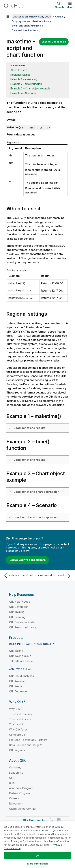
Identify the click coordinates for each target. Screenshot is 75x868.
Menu (70, 7)
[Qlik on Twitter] (52, 820)
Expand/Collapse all (54, 42)
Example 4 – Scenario (23, 93)
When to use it (19, 70)
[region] (37, 845)
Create (59, 17)
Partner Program (19, 793)
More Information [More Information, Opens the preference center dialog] (37, 864)
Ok (37, 856)
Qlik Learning (17, 617)
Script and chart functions (26, 26)
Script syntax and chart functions (30, 21)
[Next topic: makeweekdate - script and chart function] (55, 576)
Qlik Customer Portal (22, 622)
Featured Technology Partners (28, 740)
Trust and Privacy (20, 719)
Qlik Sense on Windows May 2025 (32, 17)
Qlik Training (17, 612)
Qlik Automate (18, 691)
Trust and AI (17, 724)
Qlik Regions (17, 750)
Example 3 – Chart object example (30, 88)
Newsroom (16, 803)
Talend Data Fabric (21, 661)
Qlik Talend (16, 651)
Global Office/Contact (23, 809)
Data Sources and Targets (26, 745)
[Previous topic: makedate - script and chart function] (20, 576)
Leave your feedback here (28, 560)
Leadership (16, 773)
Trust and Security (21, 714)
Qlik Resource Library (23, 627)
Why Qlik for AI (18, 729)
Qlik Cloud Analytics (21, 676)
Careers (14, 798)
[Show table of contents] (7, 17)
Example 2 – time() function (26, 84)
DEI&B (13, 783)
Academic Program (21, 788)
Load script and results (30, 428)
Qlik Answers (17, 681)
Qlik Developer (18, 607)
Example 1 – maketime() (24, 79)
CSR (12, 778)
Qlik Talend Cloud (20, 656)
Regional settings (20, 75)
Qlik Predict (16, 686)
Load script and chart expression (36, 492)
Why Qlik (15, 709)
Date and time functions (25, 30)
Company (15, 767)
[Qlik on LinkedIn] (59, 820)
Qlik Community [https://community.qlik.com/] (34, 820)
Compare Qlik (18, 735)
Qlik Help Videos (20, 602)
